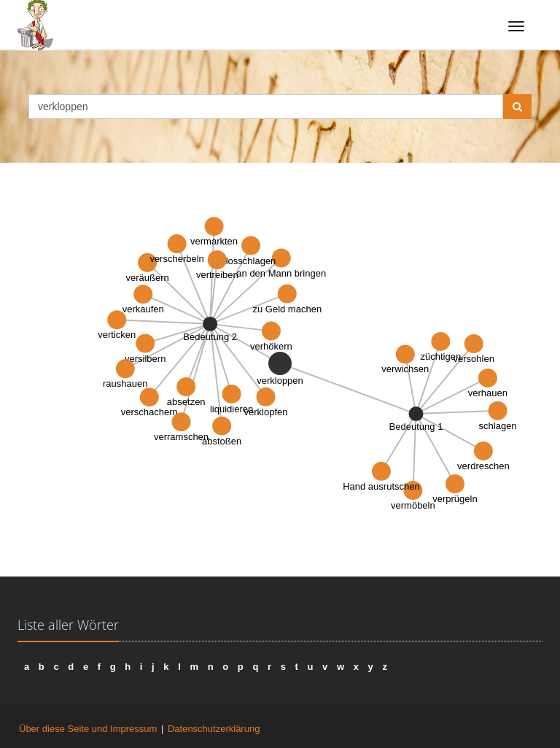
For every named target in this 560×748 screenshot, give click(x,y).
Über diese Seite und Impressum (88, 729)
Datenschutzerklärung (214, 729)
